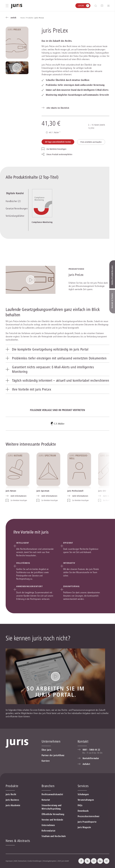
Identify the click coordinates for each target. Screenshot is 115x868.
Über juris (46, 750)
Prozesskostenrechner (89, 816)
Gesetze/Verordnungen (17, 209)
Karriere (46, 761)
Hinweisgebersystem (50, 861)
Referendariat (48, 831)
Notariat (46, 800)
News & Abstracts (18, 841)
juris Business (12, 800)
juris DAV (102, 491)
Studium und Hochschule (54, 836)
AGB (15, 861)
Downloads (83, 811)
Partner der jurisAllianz (53, 755)
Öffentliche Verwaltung (53, 814)
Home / (23, 18)
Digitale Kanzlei (14, 193)
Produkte (12, 786)
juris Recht (11, 794)
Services (83, 786)
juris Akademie (13, 805)
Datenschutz (22, 861)
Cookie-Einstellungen (35, 861)
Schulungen (83, 794)
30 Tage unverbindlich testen (58, 142)
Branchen (48, 786)
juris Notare (11, 491)
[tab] (57, 349)
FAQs (80, 805)
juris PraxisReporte (87, 822)
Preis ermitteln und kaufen (91, 142)
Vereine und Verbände (52, 820)
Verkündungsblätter (15, 216)
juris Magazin (84, 827)
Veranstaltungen (86, 800)
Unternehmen (48, 825)
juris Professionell (75, 491)
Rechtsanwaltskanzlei (52, 794)
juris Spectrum (43, 491)
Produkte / (30, 18)
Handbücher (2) (13, 201)
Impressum (9, 861)
